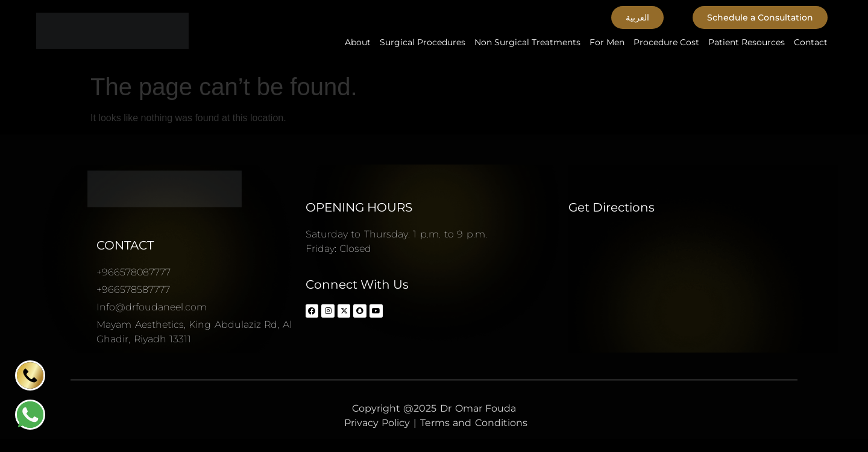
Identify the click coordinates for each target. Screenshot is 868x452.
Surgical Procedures (423, 42)
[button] (637, 17)
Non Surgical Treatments (527, 42)
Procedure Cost (666, 42)
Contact (811, 42)
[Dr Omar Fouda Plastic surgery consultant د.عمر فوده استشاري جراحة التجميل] (703, 287)
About (358, 42)
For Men (607, 42)
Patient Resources (747, 42)
